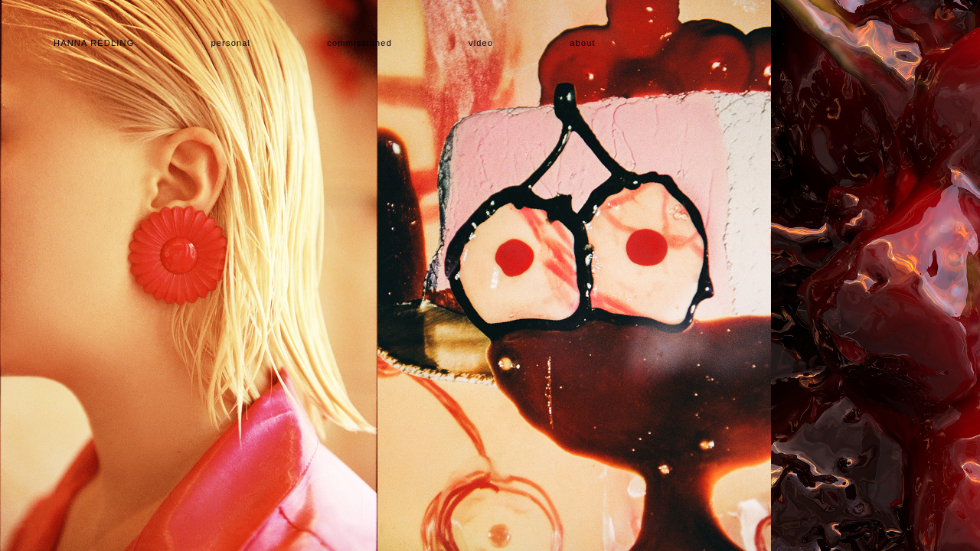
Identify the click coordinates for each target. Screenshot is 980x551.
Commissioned (359, 43)
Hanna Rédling (94, 43)
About (583, 43)
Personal (230, 43)
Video (481, 43)
